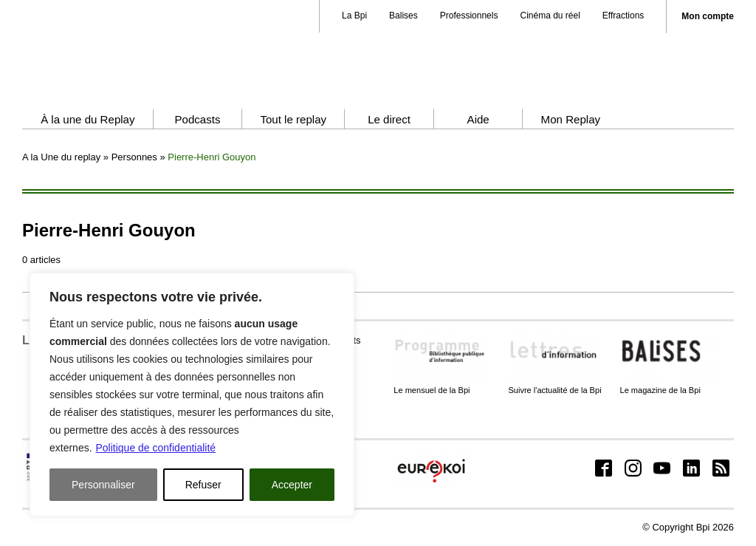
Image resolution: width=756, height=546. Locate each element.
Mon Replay (571, 119)
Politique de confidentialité (155, 448)
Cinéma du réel (550, 16)
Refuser (203, 485)
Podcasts (197, 119)
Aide (478, 119)
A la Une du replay (61, 157)
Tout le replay (293, 119)
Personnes (134, 157)
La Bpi (354, 16)
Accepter (292, 485)
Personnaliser (103, 485)
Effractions (623, 16)
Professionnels (469, 16)
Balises (403, 16)
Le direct (389, 119)
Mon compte (708, 17)
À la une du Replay (87, 119)
